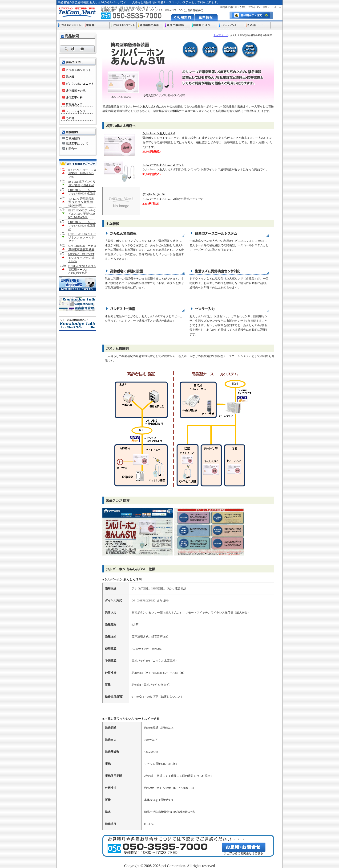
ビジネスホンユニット (78, 84)
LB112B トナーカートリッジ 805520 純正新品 (82, 226)
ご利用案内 (71, 138)
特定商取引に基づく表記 (233, 7)
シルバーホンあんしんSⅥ (159, 133)
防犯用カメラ (73, 104)
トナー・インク (74, 111)
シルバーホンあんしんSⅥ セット (163, 165)
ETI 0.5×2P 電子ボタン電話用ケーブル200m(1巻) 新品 (82, 269)
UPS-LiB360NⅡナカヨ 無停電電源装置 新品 (82, 247)
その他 (68, 118)
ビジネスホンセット (77, 70)
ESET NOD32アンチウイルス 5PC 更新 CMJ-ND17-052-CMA (82, 214)
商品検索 (72, 36)
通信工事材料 (73, 98)
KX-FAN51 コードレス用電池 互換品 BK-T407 (82, 173)
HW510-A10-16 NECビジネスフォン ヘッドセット (82, 237)
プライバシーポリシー (260, 7)
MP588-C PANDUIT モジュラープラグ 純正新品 (81, 258)
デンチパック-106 (153, 194)
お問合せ (70, 149)
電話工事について (75, 144)
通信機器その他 (74, 91)
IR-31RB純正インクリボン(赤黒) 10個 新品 (82, 183)
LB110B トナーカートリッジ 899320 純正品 (82, 192)
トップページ (221, 35)
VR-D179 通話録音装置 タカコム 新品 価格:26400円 (81, 202)
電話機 (68, 77)
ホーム (278, 7)
